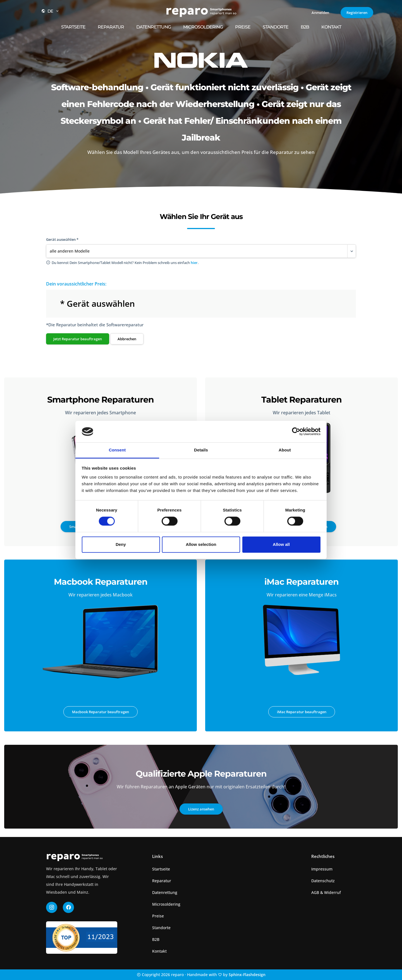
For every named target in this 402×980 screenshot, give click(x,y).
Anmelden (320, 13)
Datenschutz (323, 881)
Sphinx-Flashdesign (247, 975)
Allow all (281, 544)
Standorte (276, 27)
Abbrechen (127, 339)
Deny (121, 544)
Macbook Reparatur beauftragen (100, 712)
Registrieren (357, 13)
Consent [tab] (117, 450)
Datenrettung (154, 27)
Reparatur (111, 27)
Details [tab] (201, 450)
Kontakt (331, 27)
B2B (305, 27)
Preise (243, 27)
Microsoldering (203, 27)
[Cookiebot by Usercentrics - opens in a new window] (296, 432)
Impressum (322, 869)
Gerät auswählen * (62, 239)
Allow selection (201, 544)
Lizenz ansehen (201, 809)
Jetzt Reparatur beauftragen (78, 339)
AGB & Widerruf (326, 892)
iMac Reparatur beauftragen (302, 712)
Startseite (73, 27)
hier (194, 263)
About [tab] (285, 450)
